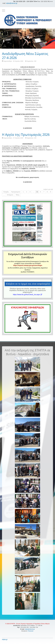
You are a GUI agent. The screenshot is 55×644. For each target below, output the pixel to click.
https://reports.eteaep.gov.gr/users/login (28, 265)
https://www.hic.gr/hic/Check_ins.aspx (28, 295)
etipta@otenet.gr (12, 3)
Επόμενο (10, 195)
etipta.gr (5, 639)
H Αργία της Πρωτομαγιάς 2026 (26, 135)
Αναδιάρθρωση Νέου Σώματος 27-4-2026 (25, 56)
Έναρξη (6, 192)
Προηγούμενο (16, 192)
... (34, 192)
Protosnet (31, 631)
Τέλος (17, 195)
